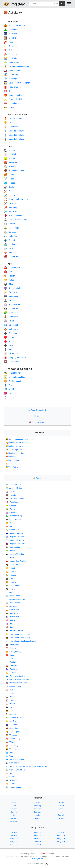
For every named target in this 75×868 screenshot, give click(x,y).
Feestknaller (12, 54)
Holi (9, 624)
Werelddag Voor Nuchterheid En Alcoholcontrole (26, 766)
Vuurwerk (10, 34)
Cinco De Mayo (14, 519)
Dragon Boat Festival (16, 561)
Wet (9, 773)
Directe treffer (12, 268)
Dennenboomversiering (16, 66)
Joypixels (61, 809)
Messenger (37, 809)
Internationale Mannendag (18, 634)
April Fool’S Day (14, 488)
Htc (61, 812)
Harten (9, 337)
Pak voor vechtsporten (16, 220)
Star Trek (11, 721)
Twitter (14, 806)
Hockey (9, 195)
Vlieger (9, 276)
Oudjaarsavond (14, 686)
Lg (14, 815)
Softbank (61, 815)
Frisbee (9, 183)
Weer (10, 756)
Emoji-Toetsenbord (37, 410)
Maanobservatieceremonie (18, 83)
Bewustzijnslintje (13, 99)
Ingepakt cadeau (13, 95)
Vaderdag (11, 735)
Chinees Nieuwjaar (15, 516)
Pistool (9, 280)
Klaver (9, 345)
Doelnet (10, 224)
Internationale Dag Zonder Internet (21, 641)
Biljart (9, 284)
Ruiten (9, 341)
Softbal (9, 158)
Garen (9, 385)
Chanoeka (12, 512)
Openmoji (14, 812)
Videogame (11, 296)
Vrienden (11, 749)
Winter (10, 777)
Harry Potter (12, 617)
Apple (14, 803)
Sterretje (10, 38)
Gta (9, 592)
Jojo (8, 272)
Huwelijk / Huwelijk (15, 631)
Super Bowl (12, 728)
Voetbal (9, 150)
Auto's (10, 492)
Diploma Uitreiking (15, 554)
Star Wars (12, 725)
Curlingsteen (12, 256)
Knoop (9, 397)
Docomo (37, 818)
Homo (10, 627)
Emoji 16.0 (37, 845)
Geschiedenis (13, 603)
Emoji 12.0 (14, 839)
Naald (9, 389)
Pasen (10, 693)
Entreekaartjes (12, 103)
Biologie (11, 495)
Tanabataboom (13, 62)
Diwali (10, 558)
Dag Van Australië (15, 533)
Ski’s (8, 248)
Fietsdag (11, 575)
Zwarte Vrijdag (13, 787)
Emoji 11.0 (61, 836)
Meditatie (11, 662)
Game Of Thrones (15, 596)
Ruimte (10, 707)
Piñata (9, 321)
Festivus (11, 572)
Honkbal (10, 154)
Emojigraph (18, 4)
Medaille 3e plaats (14, 139)
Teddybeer (11, 317)
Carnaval (11, 505)
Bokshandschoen (14, 216)
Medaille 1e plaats (14, 131)
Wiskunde (11, 780)
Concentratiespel (37, 422)
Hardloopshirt (12, 244)
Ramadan (11, 700)
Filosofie (11, 582)
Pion (8, 349)
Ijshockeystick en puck (16, 199)
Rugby (9, 175)
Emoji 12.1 (37, 839)
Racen (10, 697)
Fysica (10, 589)
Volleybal (10, 167)
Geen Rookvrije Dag (16, 599)
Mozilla (37, 815)
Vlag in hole (11, 228)
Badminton (11, 212)
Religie (10, 704)
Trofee (9, 123)
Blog (37, 416)
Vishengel (10, 236)
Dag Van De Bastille (15, 544)
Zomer (10, 784)
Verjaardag (12, 746)
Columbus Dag (13, 526)
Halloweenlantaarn (14, 26)
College (11, 523)
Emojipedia (14, 821)
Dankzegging (13, 547)
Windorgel (11, 79)
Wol (8, 393)
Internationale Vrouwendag (18, 638)
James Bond (12, 645)
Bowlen (9, 187)
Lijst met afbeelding (15, 377)
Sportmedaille (12, 127)
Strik (8, 91)
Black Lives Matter (15, 498)
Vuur (9, 464)
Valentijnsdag (13, 739)
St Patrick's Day (14, 718)
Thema (37, 478)
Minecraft (11, 665)
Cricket (9, 191)
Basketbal (10, 162)
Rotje (8, 42)
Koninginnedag (14, 652)
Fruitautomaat (12, 304)
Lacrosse (10, 203)
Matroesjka (11, 329)
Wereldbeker (13, 763)
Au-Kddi (14, 818)
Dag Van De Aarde (15, 537)
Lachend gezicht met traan (17, 446)
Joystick (10, 300)
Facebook (61, 803)
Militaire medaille (13, 119)
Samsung (37, 806)
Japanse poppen (13, 71)
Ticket (9, 107)
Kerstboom (11, 30)
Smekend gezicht (14, 450)
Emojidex (37, 812)
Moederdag (12, 669)
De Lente (11, 551)
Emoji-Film (12, 565)
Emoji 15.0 (61, 842)
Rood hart (11, 457)
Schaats (10, 232)
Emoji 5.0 (38, 836)
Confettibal (11, 58)
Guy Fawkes (12, 610)
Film (9, 579)
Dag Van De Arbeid (15, 540)
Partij (10, 690)
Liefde (10, 655)
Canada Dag (13, 502)
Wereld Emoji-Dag (15, 759)
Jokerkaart (11, 354)
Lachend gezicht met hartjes (18, 443)
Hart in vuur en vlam (15, 453)
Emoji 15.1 (14, 845)
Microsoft (61, 806)
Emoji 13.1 (14, 842)
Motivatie (11, 672)
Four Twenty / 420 (15, 585)
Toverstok (10, 292)
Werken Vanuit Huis (15, 770)
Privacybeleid (37, 859)
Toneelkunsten (12, 373)
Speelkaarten (12, 362)
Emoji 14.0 (37, 842)
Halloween (12, 613)
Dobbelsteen (12, 309)
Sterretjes (10, 46)
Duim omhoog (13, 460)
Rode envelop (12, 87)
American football (14, 171)
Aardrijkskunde (13, 485)
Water (10, 752)
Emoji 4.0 (14, 836)
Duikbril (9, 240)
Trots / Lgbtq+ (13, 732)
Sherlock (11, 714)
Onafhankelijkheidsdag (17, 683)
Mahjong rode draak (15, 358)
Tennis (9, 179)
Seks (10, 711)
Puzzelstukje (12, 313)
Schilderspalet (12, 381)
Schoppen (11, 333)
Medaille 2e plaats (14, 135)
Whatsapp (14, 809)
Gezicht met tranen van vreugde (20, 439)
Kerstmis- (11, 648)
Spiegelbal (11, 325)
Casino (10, 509)
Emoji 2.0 (38, 832)
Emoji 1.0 (14, 832)
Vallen (10, 742)
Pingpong (10, 207)
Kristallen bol (12, 288)
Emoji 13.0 (61, 839)
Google (37, 803)
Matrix (10, 659)
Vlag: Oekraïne (13, 467)
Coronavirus (12, 530)
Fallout (10, 568)
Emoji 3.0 (61, 832)
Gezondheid (12, 606)
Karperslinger (12, 75)
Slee (8, 252)
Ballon (9, 50)
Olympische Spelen (15, 676)
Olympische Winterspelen (18, 679)
